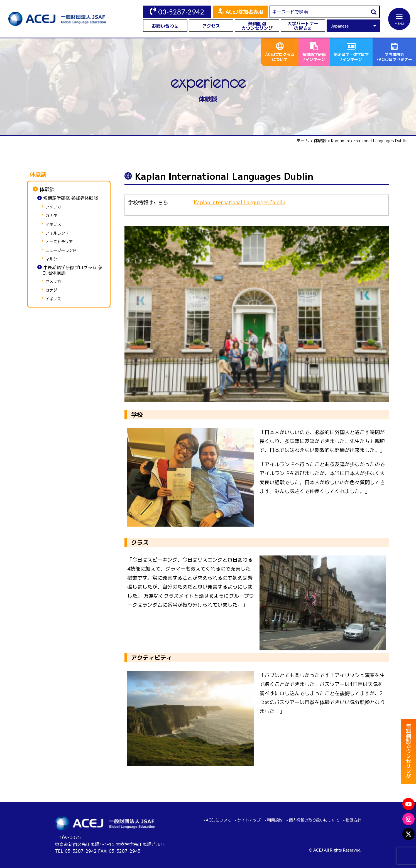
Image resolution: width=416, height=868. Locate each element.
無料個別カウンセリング (257, 26)
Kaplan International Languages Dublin (239, 202)
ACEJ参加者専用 (244, 12)
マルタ (51, 259)
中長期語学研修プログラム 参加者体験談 (73, 270)
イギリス (53, 224)
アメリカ (53, 207)
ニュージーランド (61, 251)
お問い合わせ (165, 26)
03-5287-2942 (181, 12)
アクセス (211, 26)
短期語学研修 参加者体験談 (71, 198)
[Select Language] (353, 26)
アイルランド (57, 233)
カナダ (51, 216)
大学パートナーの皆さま (303, 26)
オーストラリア (59, 242)
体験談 (47, 190)
